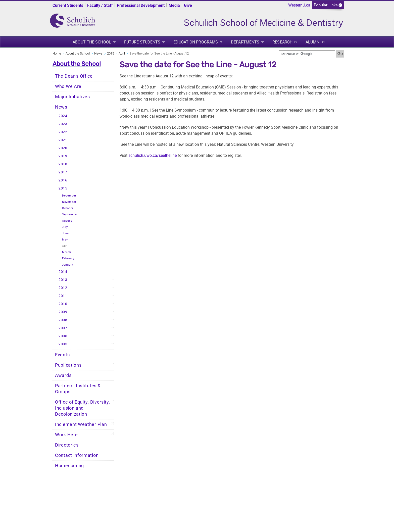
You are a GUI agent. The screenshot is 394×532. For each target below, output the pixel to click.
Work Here (66, 435)
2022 (63, 132)
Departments (245, 42)
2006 (63, 336)
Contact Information (77, 455)
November (69, 202)
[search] (307, 54)
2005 (63, 344)
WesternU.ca (299, 5)
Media (174, 5)
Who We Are (68, 86)
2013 (63, 280)
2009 (63, 312)
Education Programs (196, 42)
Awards (63, 375)
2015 (111, 53)
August (67, 221)
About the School (92, 42)
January (68, 265)
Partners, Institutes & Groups (78, 389)
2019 (63, 156)
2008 (63, 320)
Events (62, 355)
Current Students (68, 5)
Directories (67, 445)
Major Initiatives (72, 97)
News (98, 53)
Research (282, 42)
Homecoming (69, 466)
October (68, 208)
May (65, 240)
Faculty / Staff (100, 5)
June (65, 233)
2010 (63, 304)
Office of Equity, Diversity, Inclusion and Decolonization (83, 408)
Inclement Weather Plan (81, 424)
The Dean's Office (74, 76)
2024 (63, 116)
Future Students (142, 42)
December (69, 196)
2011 (63, 296)
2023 (63, 124)
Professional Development (141, 5)
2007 (63, 328)
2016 (63, 180)
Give (188, 5)
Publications (68, 365)
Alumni (313, 42)
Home (57, 53)
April (122, 53)
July (65, 227)
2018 (63, 164)
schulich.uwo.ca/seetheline (153, 155)
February (68, 258)
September (70, 214)
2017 (63, 172)
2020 (63, 148)
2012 (63, 288)
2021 (63, 140)
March (67, 252)
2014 (63, 272)
